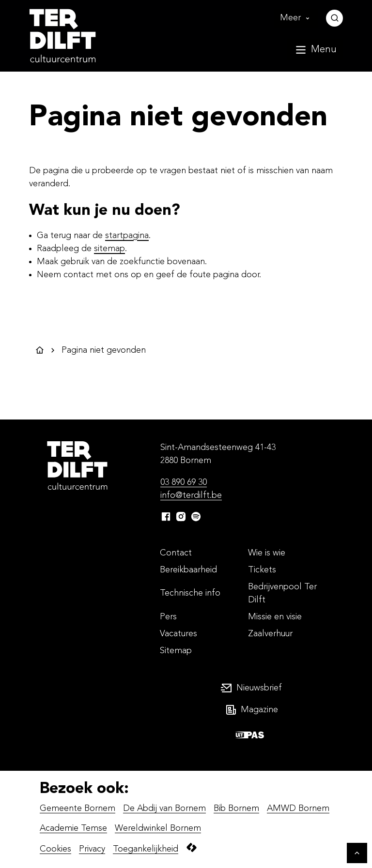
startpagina (127, 236)
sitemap (109, 249)
